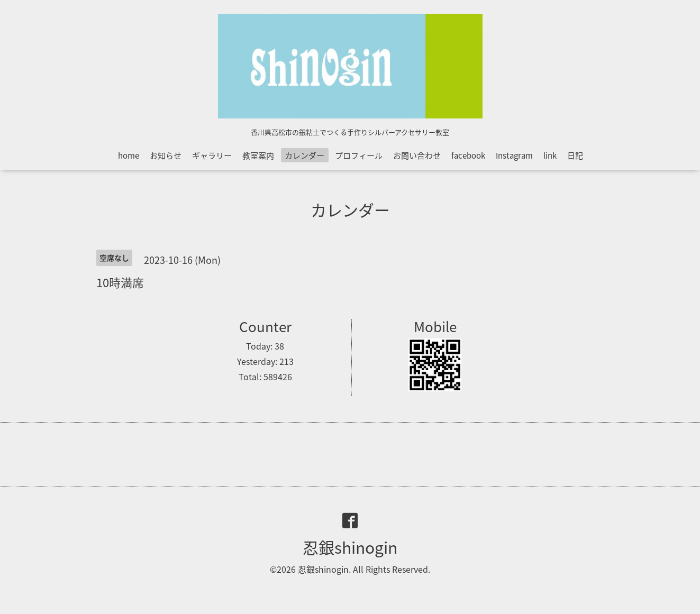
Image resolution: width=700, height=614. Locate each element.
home (129, 155)
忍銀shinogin (350, 547)
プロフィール (359, 155)
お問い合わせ (417, 155)
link (550, 155)
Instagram (514, 155)
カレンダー (304, 155)
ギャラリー (212, 155)
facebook (468, 155)
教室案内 (258, 155)
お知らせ (166, 155)
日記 (575, 155)
